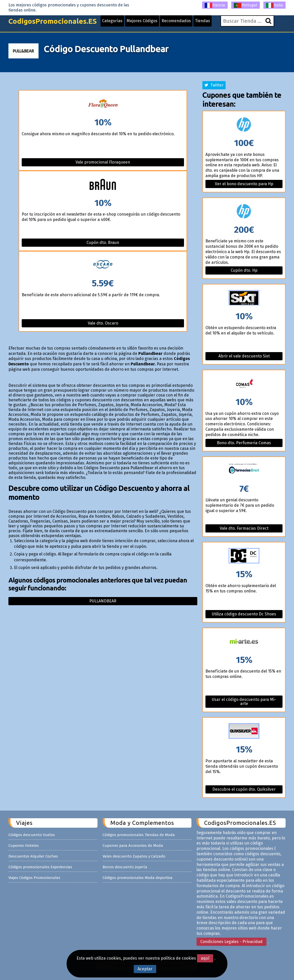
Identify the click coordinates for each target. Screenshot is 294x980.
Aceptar (145, 969)
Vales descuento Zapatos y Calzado (134, 856)
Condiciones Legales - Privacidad (231, 942)
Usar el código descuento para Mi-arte (244, 702)
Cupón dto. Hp (244, 270)
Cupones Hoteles (24, 846)
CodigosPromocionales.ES (53, 21)
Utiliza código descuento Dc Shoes (244, 614)
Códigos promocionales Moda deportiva (138, 878)
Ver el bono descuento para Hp (244, 184)
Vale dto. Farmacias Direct (244, 528)
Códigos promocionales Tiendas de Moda (139, 835)
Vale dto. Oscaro (103, 323)
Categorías (112, 21)
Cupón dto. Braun (103, 243)
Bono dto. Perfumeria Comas (244, 443)
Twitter (214, 85)
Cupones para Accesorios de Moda (133, 846)
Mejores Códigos (142, 21)
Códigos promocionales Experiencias (40, 867)
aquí (205, 958)
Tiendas (203, 21)
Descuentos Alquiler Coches (33, 856)
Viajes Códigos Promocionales (34, 878)
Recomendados (176, 21)
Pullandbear (103, 601)
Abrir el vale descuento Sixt (244, 356)
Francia (215, 5)
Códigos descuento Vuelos (32, 835)
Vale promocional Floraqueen (103, 162)
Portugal (246, 5)
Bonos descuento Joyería (125, 867)
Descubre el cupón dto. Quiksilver (244, 789)
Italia (274, 5)
